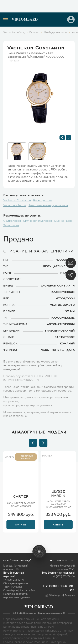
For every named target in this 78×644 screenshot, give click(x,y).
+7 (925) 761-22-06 (64, 577)
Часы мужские (43, 201)
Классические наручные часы (48, 206)
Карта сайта (27, 591)
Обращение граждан (16, 584)
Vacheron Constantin (36, 47)
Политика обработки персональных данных (17, 596)
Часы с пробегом (15, 206)
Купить (21, 524)
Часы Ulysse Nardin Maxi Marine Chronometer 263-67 (58, 505)
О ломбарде (11, 591)
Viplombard (25, 20)
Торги (7, 587)
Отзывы (17, 587)
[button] (62, 138)
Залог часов (11, 226)
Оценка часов (63, 221)
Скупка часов (12, 221)
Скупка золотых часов (37, 221)
